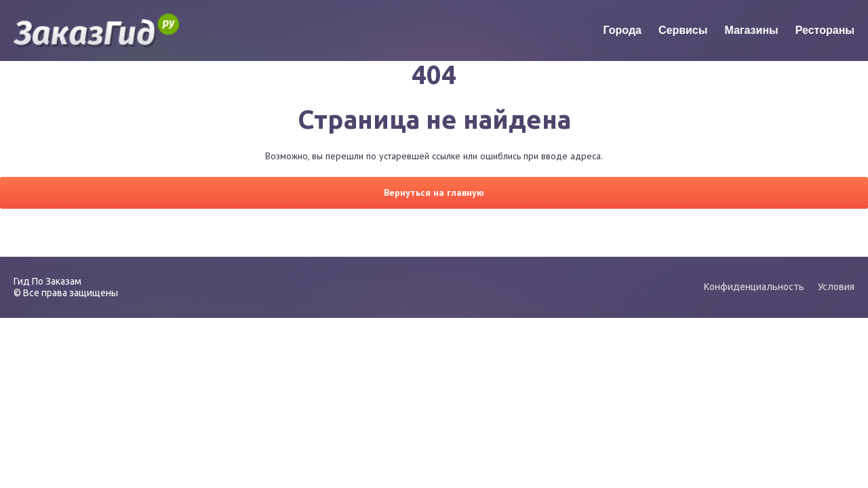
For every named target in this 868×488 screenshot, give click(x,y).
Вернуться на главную (434, 192)
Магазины (751, 30)
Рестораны (825, 30)
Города (623, 30)
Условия (836, 287)
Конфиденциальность (754, 287)
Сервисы (683, 30)
